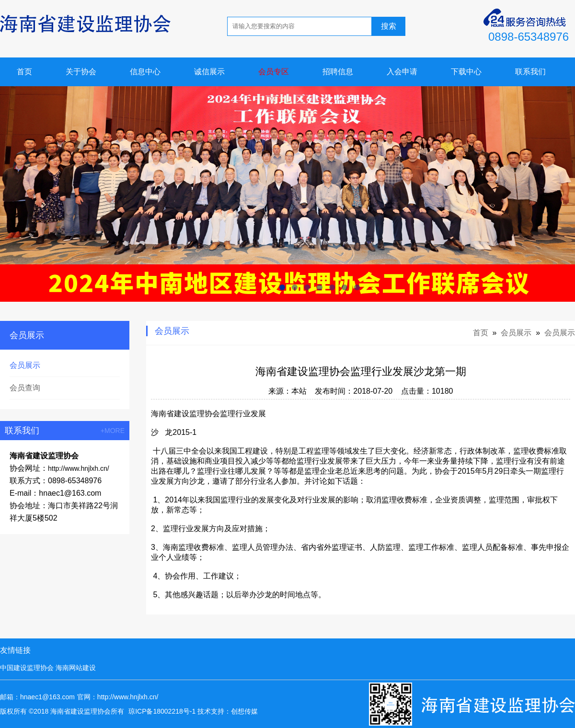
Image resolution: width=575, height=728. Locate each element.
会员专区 (274, 72)
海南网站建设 (76, 668)
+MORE (113, 431)
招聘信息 (338, 72)
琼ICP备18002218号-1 (162, 711)
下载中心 (466, 72)
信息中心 (145, 72)
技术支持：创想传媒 (228, 711)
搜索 (389, 26)
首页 (24, 72)
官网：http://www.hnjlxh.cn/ (118, 697)
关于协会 (81, 72)
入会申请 (402, 72)
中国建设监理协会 (27, 668)
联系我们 (530, 72)
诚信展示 (209, 72)
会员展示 (25, 365)
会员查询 (25, 388)
